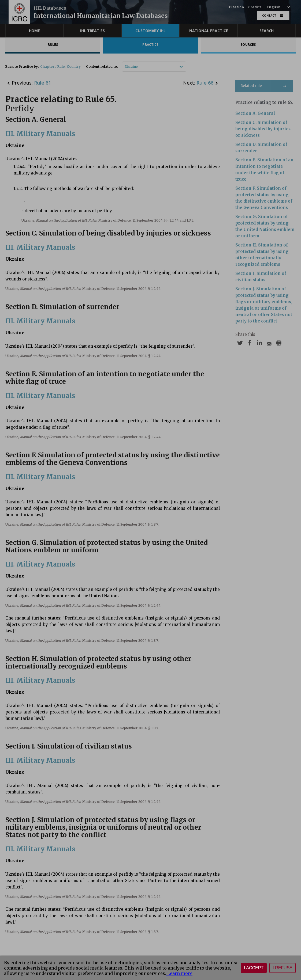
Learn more (179, 973)
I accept (254, 968)
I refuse (283, 968)
